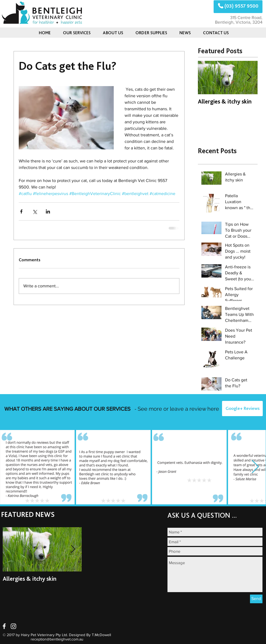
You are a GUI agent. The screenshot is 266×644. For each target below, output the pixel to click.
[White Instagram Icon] (13, 626)
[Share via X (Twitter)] (35, 211)
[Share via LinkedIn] (48, 211)
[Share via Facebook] (21, 211)
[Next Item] (249, 78)
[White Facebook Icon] (4, 626)
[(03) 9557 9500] (238, 7)
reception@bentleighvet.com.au (57, 639)
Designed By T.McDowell (90, 635)
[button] (185, 33)
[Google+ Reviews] (242, 409)
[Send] (256, 599)
